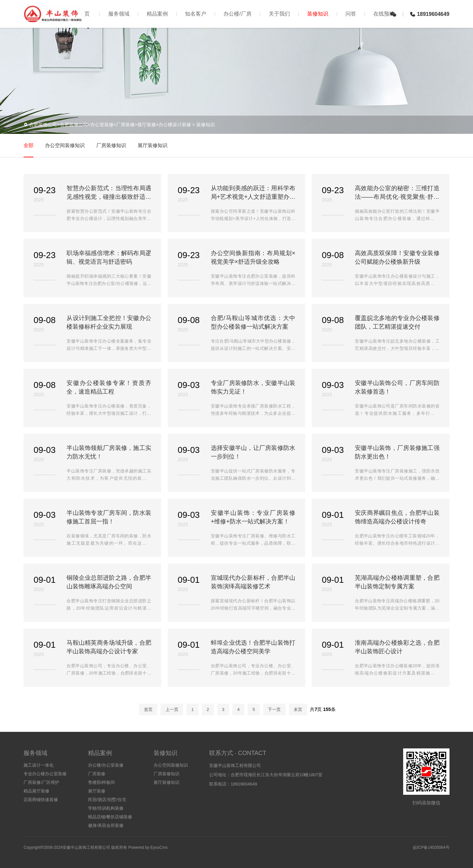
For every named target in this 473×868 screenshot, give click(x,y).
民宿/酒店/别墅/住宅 (107, 800)
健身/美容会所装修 (106, 825)
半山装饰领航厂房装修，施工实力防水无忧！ (109, 452)
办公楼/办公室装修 (106, 765)
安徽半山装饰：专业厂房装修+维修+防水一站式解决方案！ (253, 517)
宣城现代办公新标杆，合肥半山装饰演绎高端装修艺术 (253, 582)
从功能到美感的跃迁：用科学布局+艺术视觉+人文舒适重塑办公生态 (253, 193)
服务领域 (119, 14)
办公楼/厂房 (237, 14)
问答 (351, 14)
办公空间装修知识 (65, 145)
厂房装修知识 (111, 145)
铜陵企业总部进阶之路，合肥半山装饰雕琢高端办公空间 (109, 582)
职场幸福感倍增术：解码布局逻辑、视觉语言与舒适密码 (109, 257)
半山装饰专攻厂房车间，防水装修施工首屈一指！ (109, 517)
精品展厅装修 (36, 791)
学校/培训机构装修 (106, 808)
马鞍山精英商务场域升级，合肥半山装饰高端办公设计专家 (109, 647)
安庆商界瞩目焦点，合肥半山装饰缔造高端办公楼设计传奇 (397, 517)
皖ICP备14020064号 (431, 847)
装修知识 (318, 14)
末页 (298, 709)
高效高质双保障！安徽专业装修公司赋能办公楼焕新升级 (397, 257)
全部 (28, 145)
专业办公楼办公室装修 (45, 774)
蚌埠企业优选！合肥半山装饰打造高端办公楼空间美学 (253, 647)
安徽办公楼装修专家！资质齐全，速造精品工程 (109, 387)
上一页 (172, 709)
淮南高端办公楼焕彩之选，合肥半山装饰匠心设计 (397, 647)
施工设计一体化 (39, 765)
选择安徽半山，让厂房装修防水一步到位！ (253, 452)
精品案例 (157, 14)
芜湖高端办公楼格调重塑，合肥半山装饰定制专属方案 (397, 582)
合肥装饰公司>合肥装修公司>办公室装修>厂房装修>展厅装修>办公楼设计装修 (110, 125)
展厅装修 (97, 791)
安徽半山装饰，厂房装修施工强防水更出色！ (397, 452)
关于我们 (279, 14)
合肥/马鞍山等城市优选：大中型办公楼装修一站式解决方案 (253, 322)
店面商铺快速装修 (41, 800)
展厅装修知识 (153, 145)
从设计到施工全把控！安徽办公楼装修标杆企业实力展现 (109, 322)
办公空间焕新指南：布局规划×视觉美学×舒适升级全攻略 (253, 257)
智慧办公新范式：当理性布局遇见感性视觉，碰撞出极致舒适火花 (109, 193)
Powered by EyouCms (147, 847)
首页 (84, 14)
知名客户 (196, 14)
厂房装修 (97, 774)
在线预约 (384, 14)
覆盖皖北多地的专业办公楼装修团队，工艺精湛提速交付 (397, 322)
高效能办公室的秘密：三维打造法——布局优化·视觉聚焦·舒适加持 (397, 193)
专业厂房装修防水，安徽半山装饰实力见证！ (253, 387)
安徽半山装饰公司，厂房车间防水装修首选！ (397, 387)
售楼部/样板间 (102, 782)
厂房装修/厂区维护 (41, 782)
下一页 (274, 709)
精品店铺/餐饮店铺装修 (110, 817)
